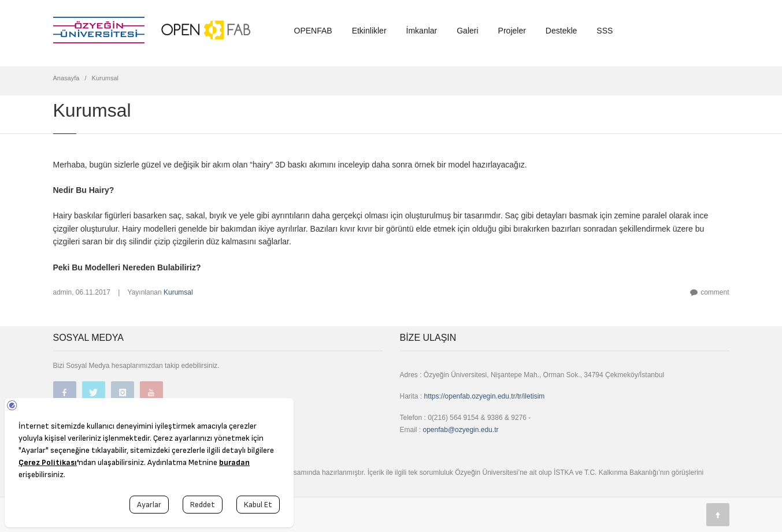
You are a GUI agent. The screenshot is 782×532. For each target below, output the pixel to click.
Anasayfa (66, 78)
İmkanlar (422, 31)
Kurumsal (178, 292)
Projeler (512, 31)
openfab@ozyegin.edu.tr (461, 430)
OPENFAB (313, 31)
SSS (605, 31)
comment (715, 292)
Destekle (561, 31)
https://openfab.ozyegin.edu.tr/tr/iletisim (485, 396)
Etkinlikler (369, 31)
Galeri (467, 31)
